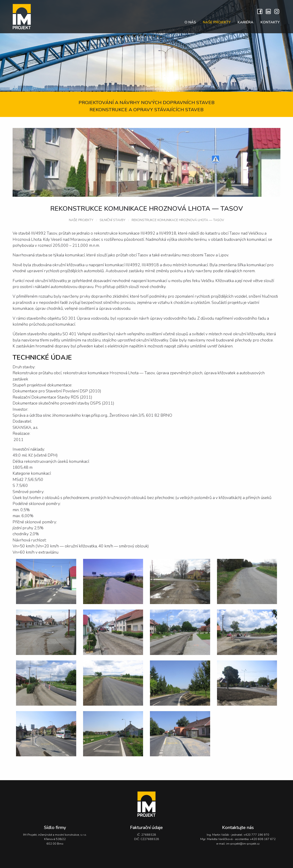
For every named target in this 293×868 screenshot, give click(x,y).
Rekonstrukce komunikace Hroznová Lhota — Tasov (178, 220)
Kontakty (270, 22)
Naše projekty (217, 22)
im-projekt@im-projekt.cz (243, 844)
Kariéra (246, 22)
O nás (190, 22)
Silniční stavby (113, 220)
